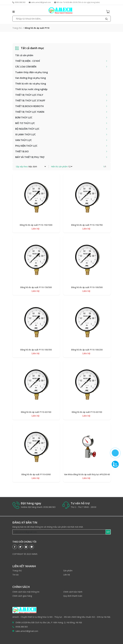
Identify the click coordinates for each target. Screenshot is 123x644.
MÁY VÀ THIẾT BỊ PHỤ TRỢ (30, 157)
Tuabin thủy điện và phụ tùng (31, 72)
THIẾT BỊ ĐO (22, 151)
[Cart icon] (108, 11)
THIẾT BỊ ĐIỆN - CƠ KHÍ (28, 61)
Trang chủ (17, 28)
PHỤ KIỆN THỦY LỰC (26, 146)
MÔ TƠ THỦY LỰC (25, 123)
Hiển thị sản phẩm (59, 167)
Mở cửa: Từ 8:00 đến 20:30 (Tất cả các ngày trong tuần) (77, 2)
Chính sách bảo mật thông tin (26, 592)
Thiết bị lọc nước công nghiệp (31, 89)
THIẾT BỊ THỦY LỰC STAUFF (30, 101)
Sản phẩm (68, 571)
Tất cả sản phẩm (24, 55)
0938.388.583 (19, 2)
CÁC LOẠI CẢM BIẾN (26, 67)
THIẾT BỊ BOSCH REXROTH (30, 106)
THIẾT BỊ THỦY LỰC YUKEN (30, 112)
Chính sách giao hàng (22, 596)
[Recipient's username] (59, 532)
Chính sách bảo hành (73, 592)
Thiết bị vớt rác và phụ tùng (31, 84)
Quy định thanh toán (73, 596)
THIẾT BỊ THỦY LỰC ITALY (29, 95)
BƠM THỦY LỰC (24, 118)
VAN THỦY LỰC (24, 140)
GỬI (108, 532)
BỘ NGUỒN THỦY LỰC (27, 129)
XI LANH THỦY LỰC (25, 134)
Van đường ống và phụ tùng (31, 78)
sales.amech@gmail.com (40, 2)
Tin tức (16, 575)
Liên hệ (67, 575)
